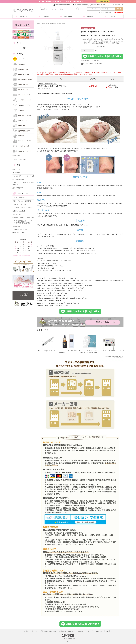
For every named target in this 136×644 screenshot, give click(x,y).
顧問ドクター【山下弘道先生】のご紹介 (23, 218)
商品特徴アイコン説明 (19, 211)
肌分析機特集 (16, 173)
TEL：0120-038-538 (68, 638)
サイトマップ (89, 631)
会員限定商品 (16, 156)
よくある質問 (16, 226)
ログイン (109, 87)
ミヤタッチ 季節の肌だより (20, 198)
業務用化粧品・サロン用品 (48, 23)
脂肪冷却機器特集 (18, 188)
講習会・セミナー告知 (18, 233)
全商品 (39, 23)
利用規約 (81, 631)
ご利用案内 (46, 16)
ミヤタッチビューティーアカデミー (22, 208)
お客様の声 (90, 16)
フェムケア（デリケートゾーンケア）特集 (23, 176)
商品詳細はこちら (102, 46)
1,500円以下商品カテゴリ (20, 160)
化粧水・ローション (61, 23)
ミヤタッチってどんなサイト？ (115, 5)
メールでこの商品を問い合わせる (92, 64)
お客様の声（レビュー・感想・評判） (22, 201)
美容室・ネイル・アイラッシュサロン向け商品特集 (23, 184)
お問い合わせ (68, 16)
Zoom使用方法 (17, 214)
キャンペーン (16, 169)
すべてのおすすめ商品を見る (115, 357)
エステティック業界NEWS (20, 204)
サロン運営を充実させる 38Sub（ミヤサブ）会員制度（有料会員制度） (23, 222)
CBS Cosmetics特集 (18, 179)
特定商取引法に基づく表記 (48, 631)
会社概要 (26, 631)
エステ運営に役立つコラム (20, 230)
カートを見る (112, 16)
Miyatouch (69, 641)
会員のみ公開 (93, 86)
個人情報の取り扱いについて (67, 631)
